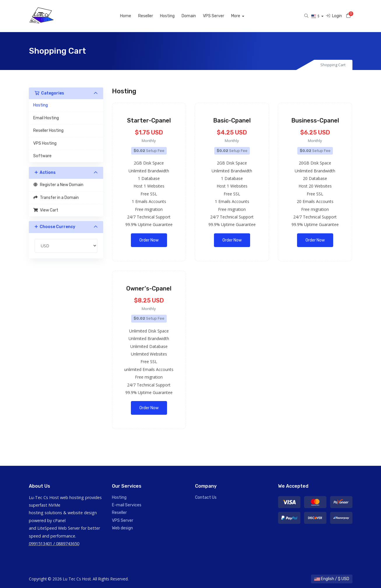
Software (42, 156)
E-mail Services (127, 505)
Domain (195, 16)
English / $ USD (332, 579)
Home (132, 16)
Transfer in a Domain (56, 198)
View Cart (46, 210)
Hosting (174, 16)
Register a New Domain (58, 185)
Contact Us (206, 497)
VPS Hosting (45, 143)
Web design (122, 528)
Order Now (149, 240)
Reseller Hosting (48, 131)
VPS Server (220, 16)
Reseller (152, 16)
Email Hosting (46, 118)
